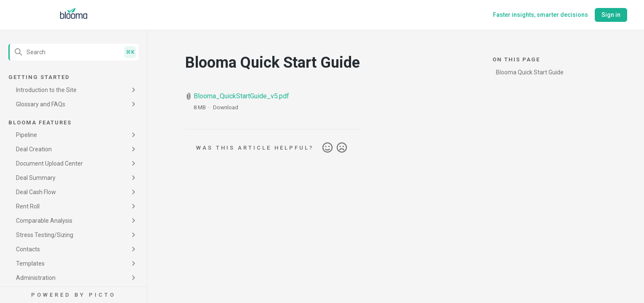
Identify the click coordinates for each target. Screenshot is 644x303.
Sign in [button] (611, 15)
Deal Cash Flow (36, 192)
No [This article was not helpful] (342, 148)
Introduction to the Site (46, 90)
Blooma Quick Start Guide (530, 72)
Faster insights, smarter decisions (540, 15)
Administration (36, 278)
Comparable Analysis (44, 221)
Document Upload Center (49, 163)
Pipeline (27, 135)
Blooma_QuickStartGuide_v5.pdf (241, 96)
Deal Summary (36, 178)
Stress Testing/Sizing (45, 235)
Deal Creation (34, 149)
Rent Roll (28, 206)
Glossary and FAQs (41, 104)
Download (226, 107)
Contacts (28, 249)
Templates (30, 263)
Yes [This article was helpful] (327, 148)
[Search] (73, 52)
